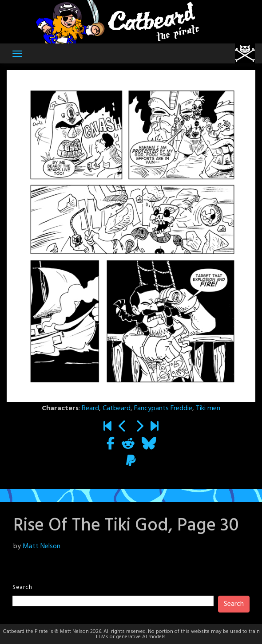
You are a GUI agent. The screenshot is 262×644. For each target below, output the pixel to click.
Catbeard (117, 408)
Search (22, 587)
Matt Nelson (42, 546)
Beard (90, 408)
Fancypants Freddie (163, 408)
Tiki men (208, 408)
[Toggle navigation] (17, 54)
